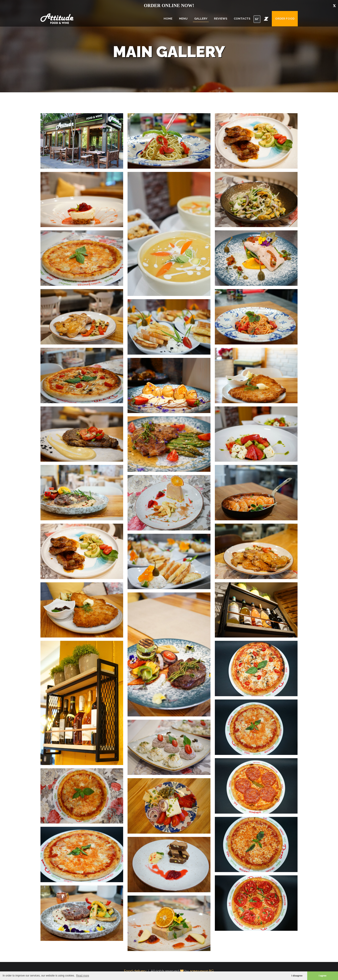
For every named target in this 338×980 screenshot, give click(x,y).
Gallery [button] (201, 19)
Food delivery (135, 971)
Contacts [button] (242, 19)
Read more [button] (83, 976)
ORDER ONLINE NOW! (169, 5)
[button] (266, 19)
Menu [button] (183, 19)
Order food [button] (285, 19)
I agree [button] (323, 976)
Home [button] (168, 19)
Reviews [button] (221, 19)
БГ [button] (257, 19)
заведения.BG (202, 971)
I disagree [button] (297, 976)
